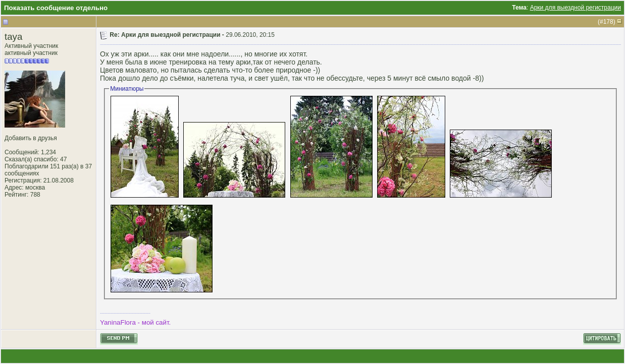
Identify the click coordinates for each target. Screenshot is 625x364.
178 (608, 22)
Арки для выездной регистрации (576, 8)
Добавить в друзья (31, 138)
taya (13, 37)
